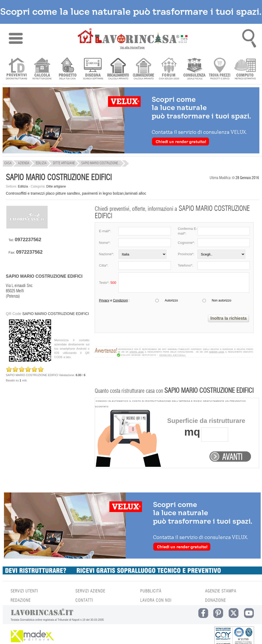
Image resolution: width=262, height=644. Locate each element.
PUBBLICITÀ (151, 591)
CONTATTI (84, 600)
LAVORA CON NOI (156, 600)
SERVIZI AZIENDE (90, 591)
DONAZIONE (216, 600)
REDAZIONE (21, 600)
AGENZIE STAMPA (221, 591)
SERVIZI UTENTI (24, 591)
